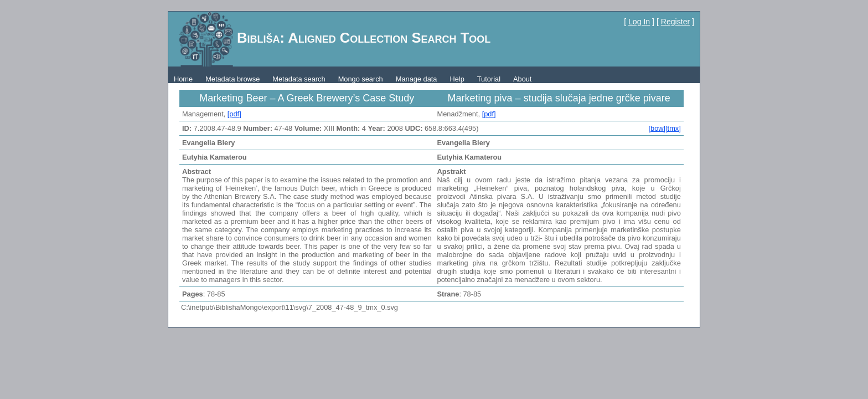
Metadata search (299, 79)
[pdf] (234, 114)
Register (675, 22)
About (522, 79)
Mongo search (361, 79)
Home (183, 79)
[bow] (657, 128)
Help (457, 79)
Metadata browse (232, 79)
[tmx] (673, 128)
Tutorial (489, 79)
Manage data (417, 79)
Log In (639, 22)
